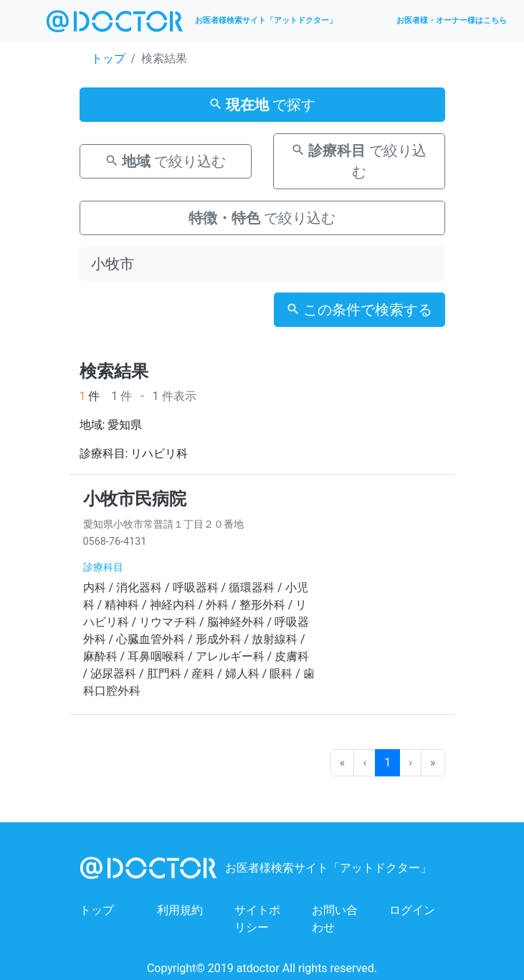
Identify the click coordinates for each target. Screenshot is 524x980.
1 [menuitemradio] (387, 762)
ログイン (412, 910)
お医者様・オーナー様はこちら (452, 20)
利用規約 (180, 910)
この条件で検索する (359, 310)
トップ (108, 58)
